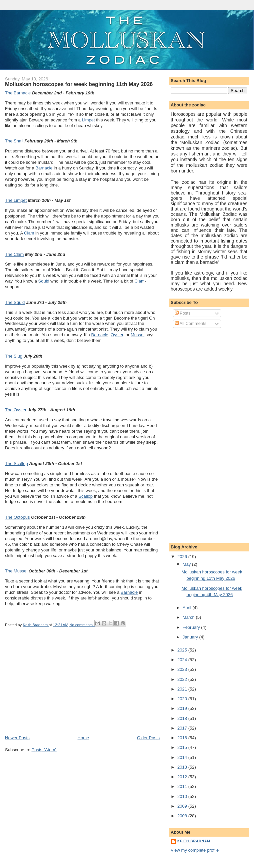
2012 (183, 777)
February (192, 627)
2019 (183, 708)
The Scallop (16, 464)
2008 (183, 816)
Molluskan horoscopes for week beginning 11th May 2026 (79, 84)
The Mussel (16, 571)
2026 (183, 557)
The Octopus (17, 517)
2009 (183, 806)
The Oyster (16, 410)
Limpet (88, 120)
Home (83, 738)
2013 (183, 767)
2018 (183, 718)
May (187, 564)
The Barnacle (18, 93)
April (188, 608)
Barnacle (44, 168)
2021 (183, 689)
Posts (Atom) (44, 750)
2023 (183, 669)
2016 (183, 738)
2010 (183, 796)
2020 (183, 699)
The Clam (14, 254)
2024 (183, 660)
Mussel (137, 335)
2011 (183, 786)
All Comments (191, 323)
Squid (44, 281)
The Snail (14, 141)
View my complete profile (195, 850)
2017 (183, 728)
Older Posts (148, 738)
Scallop (85, 496)
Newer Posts (17, 738)
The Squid (15, 302)
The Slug (14, 356)
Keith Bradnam (194, 841)
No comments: (82, 625)
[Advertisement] (55, 688)
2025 (183, 650)
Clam (29, 233)
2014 (183, 757)
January (191, 637)
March (189, 617)
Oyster (117, 335)
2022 (183, 679)
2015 (183, 747)
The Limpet (16, 200)
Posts (183, 313)
